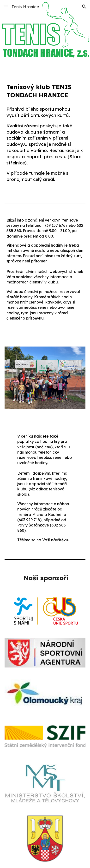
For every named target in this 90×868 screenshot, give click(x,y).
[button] (6, 7)
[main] (45, 91)
